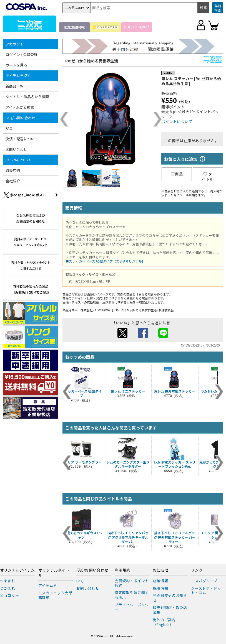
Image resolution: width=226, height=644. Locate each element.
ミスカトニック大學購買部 (55, 595)
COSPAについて (18, 160)
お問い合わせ (16, 149)
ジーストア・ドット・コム (206, 590)
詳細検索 (218, 8)
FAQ (9, 128)
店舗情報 (161, 581)
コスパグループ (204, 581)
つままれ (8, 581)
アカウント (15, 44)
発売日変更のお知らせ (170, 598)
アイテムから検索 (20, 107)
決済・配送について (22, 139)
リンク (197, 570)
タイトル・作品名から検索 (27, 97)
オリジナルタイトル (54, 573)
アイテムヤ (48, 585)
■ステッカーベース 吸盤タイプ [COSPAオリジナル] (104, 261)
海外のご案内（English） (164, 622)
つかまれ (8, 588)
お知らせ (161, 570)
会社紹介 (13, 181)
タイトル (208, 177)
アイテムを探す (18, 76)
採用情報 (161, 588)
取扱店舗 (13, 170)
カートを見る (16, 65)
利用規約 (122, 570)
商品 (177, 174)
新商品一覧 (15, 86)
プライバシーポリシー (132, 607)
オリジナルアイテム (17, 570)
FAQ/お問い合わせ (20, 118)
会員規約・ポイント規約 (132, 583)
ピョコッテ (9, 595)
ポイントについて (177, 121)
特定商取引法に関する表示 (132, 595)
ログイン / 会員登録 (22, 54)
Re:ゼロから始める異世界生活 (92, 61)
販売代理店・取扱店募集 (170, 610)
